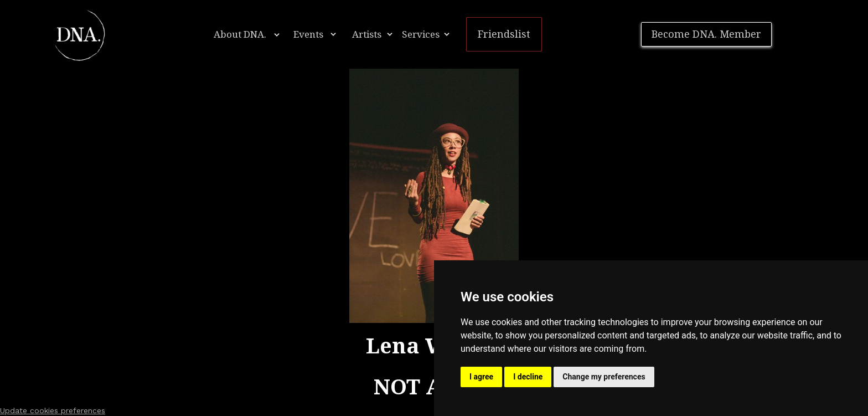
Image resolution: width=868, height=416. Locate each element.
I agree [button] (481, 377)
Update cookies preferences (53, 410)
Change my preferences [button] (604, 377)
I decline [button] (528, 377)
